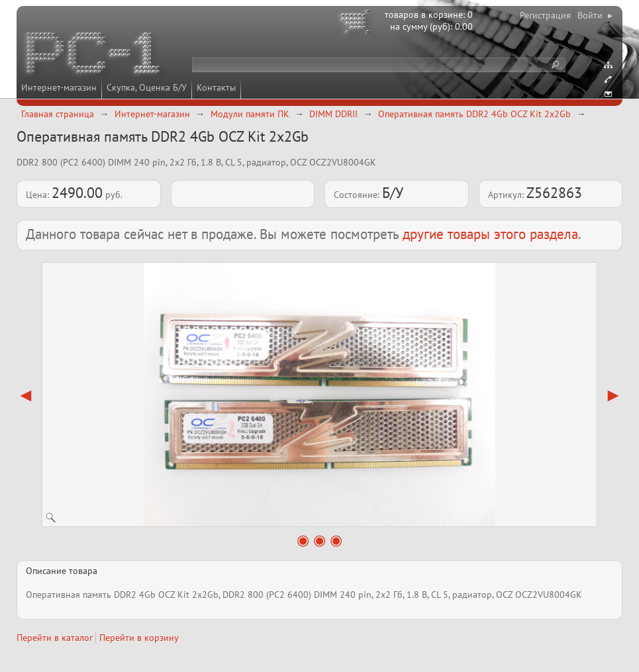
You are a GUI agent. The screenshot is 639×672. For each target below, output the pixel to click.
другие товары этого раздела (490, 234)
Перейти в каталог (55, 638)
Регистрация (545, 15)
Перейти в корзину (139, 638)
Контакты (216, 87)
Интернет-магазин (59, 87)
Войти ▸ (595, 15)
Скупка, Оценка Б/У (147, 87)
